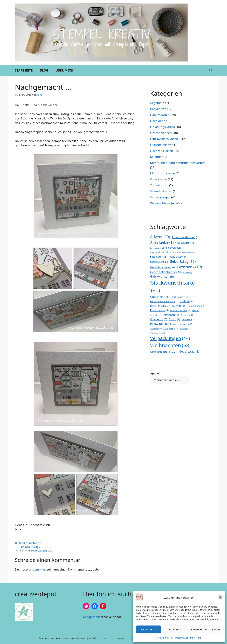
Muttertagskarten (163, 173)
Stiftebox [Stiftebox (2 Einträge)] (185, 328)
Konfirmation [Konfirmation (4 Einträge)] (159, 310)
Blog (44, 70)
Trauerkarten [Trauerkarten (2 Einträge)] (158, 333)
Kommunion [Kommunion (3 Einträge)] (196, 306)
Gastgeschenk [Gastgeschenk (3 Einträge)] (159, 262)
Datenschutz (182, 638)
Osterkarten (159, 179)
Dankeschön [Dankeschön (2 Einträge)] (193, 252)
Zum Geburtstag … (30, 547)
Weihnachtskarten (163, 203)
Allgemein (157, 103)
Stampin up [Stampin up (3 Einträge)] (171, 328)
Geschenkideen (161, 133)
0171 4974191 (106, 638)
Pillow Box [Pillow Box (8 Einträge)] (159, 324)
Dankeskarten (160, 115)
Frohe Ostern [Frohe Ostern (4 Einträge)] (178, 257)
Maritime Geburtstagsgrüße (36, 551)
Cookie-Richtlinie (165, 638)
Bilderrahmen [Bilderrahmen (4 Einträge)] (175, 248)
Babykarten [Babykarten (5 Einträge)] (186, 243)
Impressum (195, 638)
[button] (220, 597)
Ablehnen (175, 629)
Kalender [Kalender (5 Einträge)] (179, 306)
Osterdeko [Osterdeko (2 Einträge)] (187, 315)
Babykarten (158, 109)
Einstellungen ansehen (205, 629)
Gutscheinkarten (162, 145)
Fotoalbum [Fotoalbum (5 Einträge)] (159, 257)
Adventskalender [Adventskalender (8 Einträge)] (186, 237)
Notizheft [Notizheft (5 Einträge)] (171, 315)
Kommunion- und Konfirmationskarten (178, 163)
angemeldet (38, 569)
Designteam (91, 617)
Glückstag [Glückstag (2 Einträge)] (189, 272)
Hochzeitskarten (162, 151)
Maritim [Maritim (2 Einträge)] (197, 310)
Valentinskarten (161, 191)
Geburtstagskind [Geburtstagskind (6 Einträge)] (163, 267)
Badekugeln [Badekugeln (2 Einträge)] (157, 248)
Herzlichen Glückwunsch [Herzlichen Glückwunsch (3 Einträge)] (164, 301)
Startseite (24, 70)
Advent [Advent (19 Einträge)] (160, 237)
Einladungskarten (163, 127)
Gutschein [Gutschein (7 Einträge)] (159, 297)
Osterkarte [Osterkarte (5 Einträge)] (159, 319)
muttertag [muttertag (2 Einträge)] (156, 315)
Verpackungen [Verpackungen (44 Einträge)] (170, 338)
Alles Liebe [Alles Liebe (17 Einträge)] (163, 242)
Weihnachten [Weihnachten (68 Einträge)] (170, 345)
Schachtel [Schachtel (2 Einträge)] (156, 328)
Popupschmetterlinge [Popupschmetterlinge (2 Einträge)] (181, 324)
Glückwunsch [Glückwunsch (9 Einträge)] (162, 276)
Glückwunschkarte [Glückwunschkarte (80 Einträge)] (173, 287)
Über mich (64, 70)
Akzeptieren (148, 629)
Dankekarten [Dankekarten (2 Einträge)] (177, 252)
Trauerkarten (159, 185)
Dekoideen (158, 121)
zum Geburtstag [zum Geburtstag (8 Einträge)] (186, 351)
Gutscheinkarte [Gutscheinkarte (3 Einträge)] (179, 297)
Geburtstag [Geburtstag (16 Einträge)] (183, 261)
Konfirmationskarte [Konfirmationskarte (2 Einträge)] (180, 310)
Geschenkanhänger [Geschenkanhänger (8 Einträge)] (166, 272)
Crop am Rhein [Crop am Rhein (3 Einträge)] (159, 252)
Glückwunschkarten (31, 543)
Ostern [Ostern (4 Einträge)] (174, 319)
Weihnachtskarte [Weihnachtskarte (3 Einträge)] (160, 352)
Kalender (157, 157)
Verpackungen (160, 197)
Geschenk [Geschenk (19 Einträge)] (189, 267)
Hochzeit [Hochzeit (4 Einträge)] (186, 301)
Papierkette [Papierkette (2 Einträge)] (188, 319)
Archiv (155, 373)
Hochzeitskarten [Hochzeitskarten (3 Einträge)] (160, 306)
